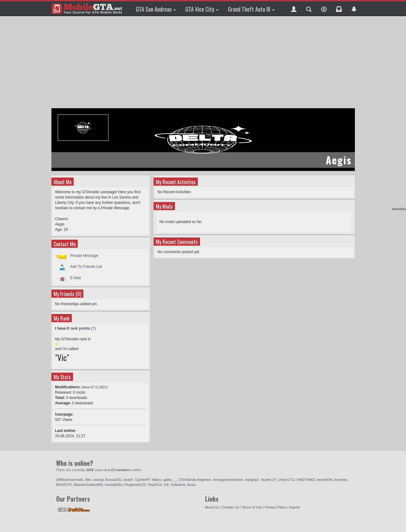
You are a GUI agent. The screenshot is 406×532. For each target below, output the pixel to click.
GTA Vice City (202, 9)
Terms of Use (252, 507)
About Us (212, 507)
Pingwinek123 (135, 485)
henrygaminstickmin (228, 480)
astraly (98, 480)
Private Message (84, 256)
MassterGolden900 (88, 485)
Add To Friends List (86, 267)
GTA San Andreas (156, 9)
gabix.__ (170, 480)
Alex (88, 480)
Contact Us (230, 507)
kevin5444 (324, 480)
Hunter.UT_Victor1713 (278, 480)
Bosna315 (113, 480)
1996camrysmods (70, 480)
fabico (157, 480)
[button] (294, 8)
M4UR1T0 (64, 485)
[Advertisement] (204, 63)
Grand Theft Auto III (251, 9)
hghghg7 (252, 480)
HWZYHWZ (306, 480)
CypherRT (143, 480)
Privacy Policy (276, 507)
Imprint (294, 507)
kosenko (341, 480)
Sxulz (191, 485)
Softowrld (178, 485)
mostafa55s (114, 485)
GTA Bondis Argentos (195, 480)
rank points (80, 328)
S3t (166, 485)
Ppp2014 (155, 485)
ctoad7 (128, 480)
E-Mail (76, 278)
